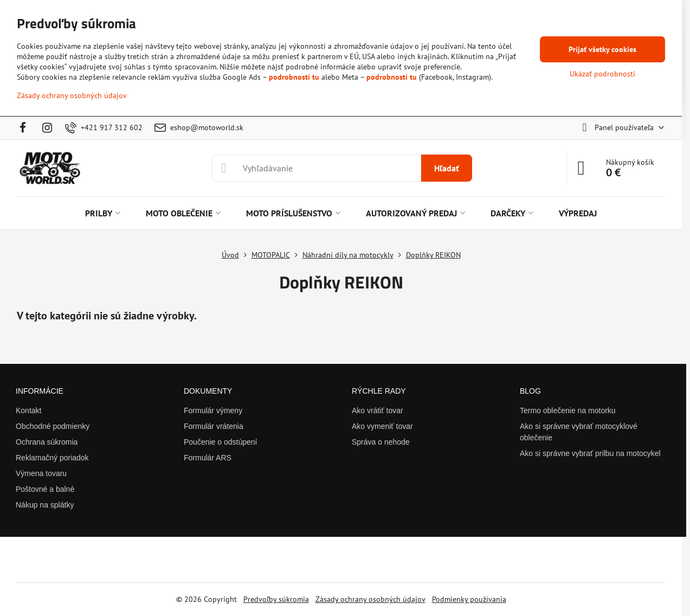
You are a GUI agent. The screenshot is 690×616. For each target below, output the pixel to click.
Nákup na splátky (45, 505)
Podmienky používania (469, 599)
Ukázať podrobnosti (602, 74)
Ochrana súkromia (47, 442)
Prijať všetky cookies (602, 49)
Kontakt (28, 410)
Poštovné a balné (45, 489)
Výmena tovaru (41, 473)
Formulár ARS (208, 458)
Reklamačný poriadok (52, 458)
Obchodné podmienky (53, 426)
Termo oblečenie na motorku (568, 410)
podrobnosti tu (294, 77)
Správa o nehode (381, 442)
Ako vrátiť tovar (378, 410)
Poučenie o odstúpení (220, 442)
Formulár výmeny (213, 410)
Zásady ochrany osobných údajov (370, 599)
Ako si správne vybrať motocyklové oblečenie (579, 432)
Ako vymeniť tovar (382, 426)
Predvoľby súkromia (276, 599)
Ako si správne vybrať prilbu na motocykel (590, 453)
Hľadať (447, 168)
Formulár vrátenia (214, 426)
